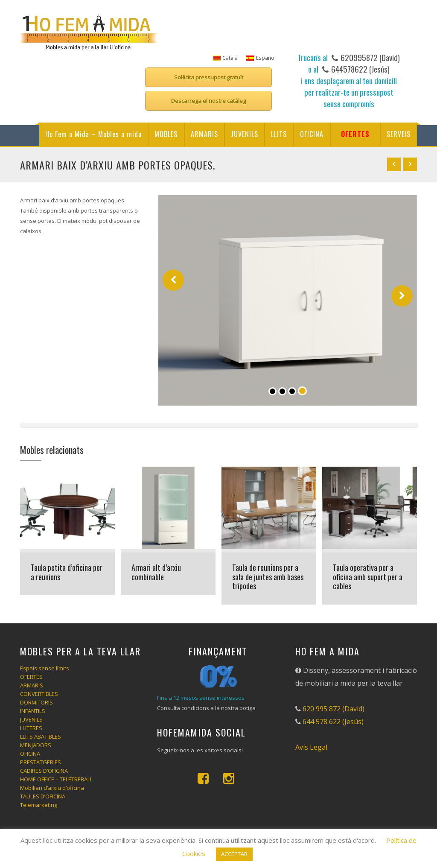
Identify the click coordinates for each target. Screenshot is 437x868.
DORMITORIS (36, 702)
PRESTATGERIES (41, 762)
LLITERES (31, 728)
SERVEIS (399, 134)
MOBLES (166, 134)
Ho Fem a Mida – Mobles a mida (93, 134)
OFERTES (355, 134)
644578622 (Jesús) (360, 69)
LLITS (279, 134)
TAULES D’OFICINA (43, 796)
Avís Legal (311, 747)
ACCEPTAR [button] (234, 854)
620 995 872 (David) (334, 709)
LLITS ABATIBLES (41, 736)
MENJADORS (36, 745)
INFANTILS (33, 711)
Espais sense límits (45, 668)
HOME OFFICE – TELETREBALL (56, 779)
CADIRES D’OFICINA (44, 771)
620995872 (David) (369, 57)
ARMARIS (204, 134)
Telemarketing (39, 805)
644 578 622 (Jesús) (333, 722)
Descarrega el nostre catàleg (208, 101)
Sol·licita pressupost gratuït (209, 77)
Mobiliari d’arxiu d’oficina (52, 788)
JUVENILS (245, 134)
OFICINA (312, 134)
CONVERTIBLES (39, 694)
